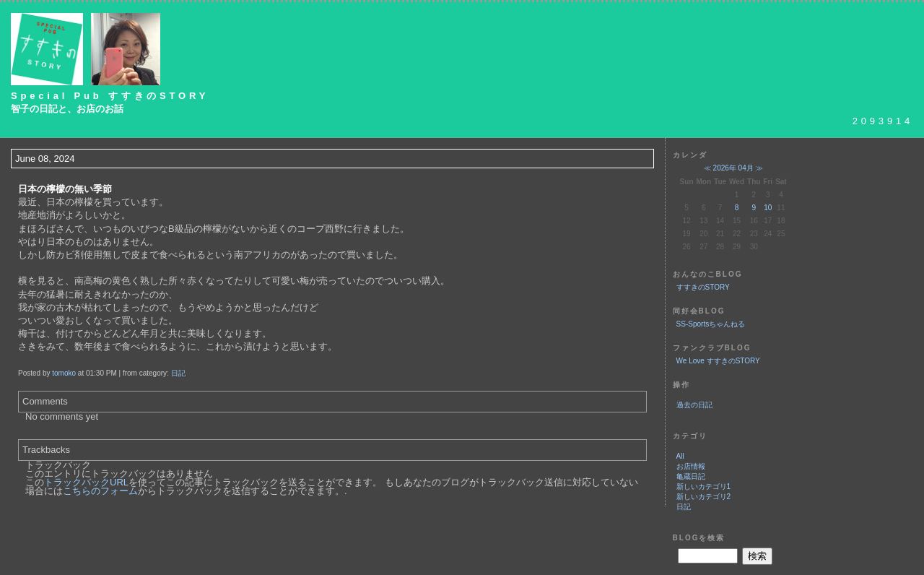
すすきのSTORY (703, 287)
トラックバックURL (86, 482)
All (680, 456)
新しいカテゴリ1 (704, 487)
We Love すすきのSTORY (718, 361)
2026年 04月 (733, 168)
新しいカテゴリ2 (704, 497)
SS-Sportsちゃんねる (711, 324)
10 (768, 208)
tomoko (64, 373)
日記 (178, 373)
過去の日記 (694, 405)
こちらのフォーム (100, 491)
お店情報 (691, 466)
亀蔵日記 (691, 476)
